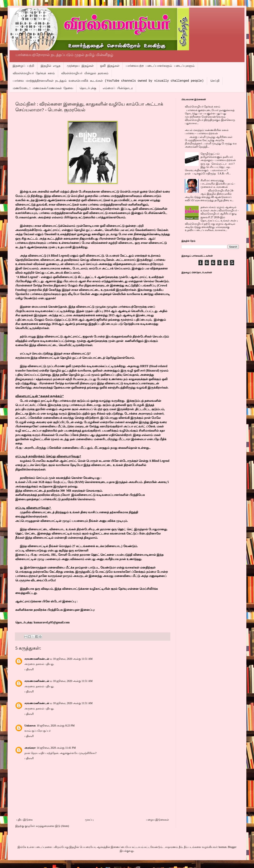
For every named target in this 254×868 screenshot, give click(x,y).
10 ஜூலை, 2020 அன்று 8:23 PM (56, 726)
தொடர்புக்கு (88, 88)
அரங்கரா (30, 748)
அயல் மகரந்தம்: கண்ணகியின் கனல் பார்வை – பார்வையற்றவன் (207, 132)
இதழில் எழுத (51, 66)
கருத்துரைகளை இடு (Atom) (52, 826)
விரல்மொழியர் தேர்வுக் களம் (34, 73)
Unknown (30, 726)
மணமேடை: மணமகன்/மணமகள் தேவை (43, 88)
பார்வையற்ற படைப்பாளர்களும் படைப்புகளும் (160, 66)
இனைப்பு (22, 555)
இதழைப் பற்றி (23, 66)
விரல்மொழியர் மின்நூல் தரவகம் (85, 73)
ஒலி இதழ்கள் (110, 66)
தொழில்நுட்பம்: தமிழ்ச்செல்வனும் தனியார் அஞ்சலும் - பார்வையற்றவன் (218, 157)
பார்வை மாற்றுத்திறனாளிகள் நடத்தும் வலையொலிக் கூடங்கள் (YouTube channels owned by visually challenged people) (108, 81)
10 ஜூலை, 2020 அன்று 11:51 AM (73, 659)
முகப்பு (89, 820)
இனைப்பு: (88, 610)
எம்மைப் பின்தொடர (118, 88)
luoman (222, 847)
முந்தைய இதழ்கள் (80, 66)
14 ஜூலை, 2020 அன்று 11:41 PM (56, 748)
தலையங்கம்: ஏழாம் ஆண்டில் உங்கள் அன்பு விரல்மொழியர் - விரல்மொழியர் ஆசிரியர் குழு (220, 210)
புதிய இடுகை (24, 820)
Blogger (232, 847)
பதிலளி (29, 669)
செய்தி (215, 81)
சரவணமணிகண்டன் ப (38, 659)
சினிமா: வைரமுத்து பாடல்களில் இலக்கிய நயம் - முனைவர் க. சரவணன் (218, 184)
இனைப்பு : (70, 601)
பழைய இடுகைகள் (158, 820)
